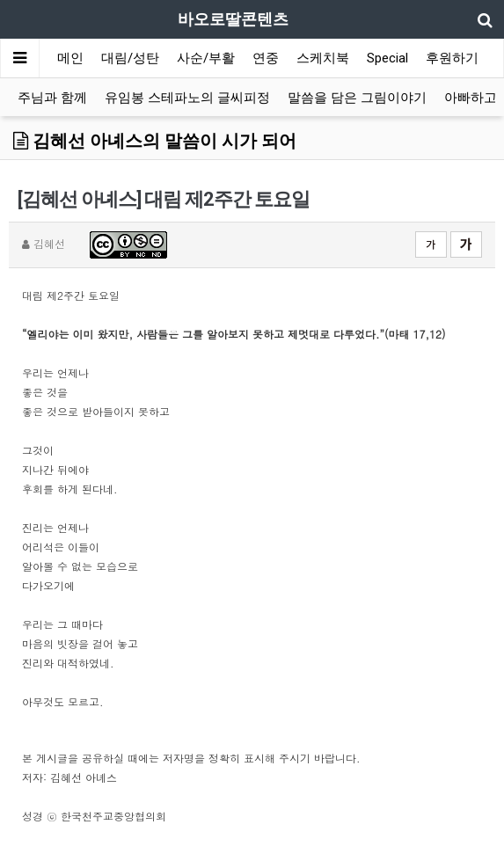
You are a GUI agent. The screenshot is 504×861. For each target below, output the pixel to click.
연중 (266, 58)
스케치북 (323, 58)
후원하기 (452, 58)
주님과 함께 (52, 98)
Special (387, 58)
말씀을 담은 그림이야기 (357, 98)
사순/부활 (206, 58)
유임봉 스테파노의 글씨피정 (187, 98)
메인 (70, 58)
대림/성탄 (130, 58)
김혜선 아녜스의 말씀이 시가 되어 (155, 141)
